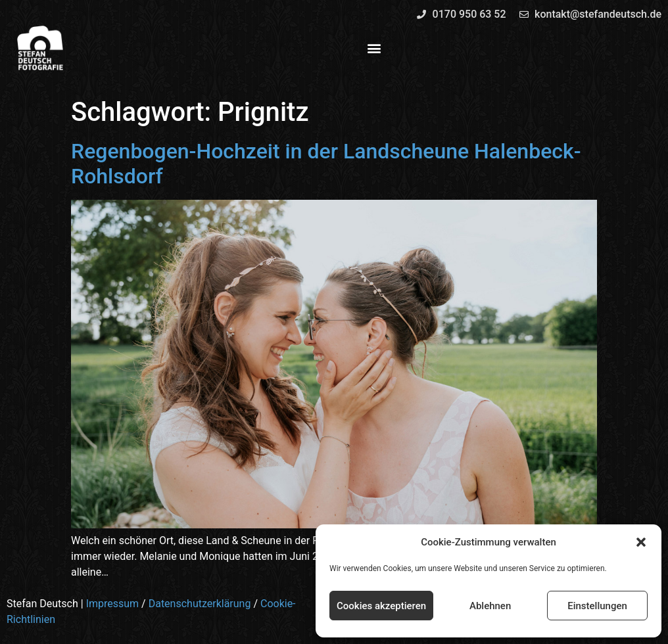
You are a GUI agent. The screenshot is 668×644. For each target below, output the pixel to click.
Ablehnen (490, 606)
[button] (641, 542)
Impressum (113, 604)
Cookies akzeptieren (381, 606)
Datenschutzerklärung (200, 604)
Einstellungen (597, 606)
